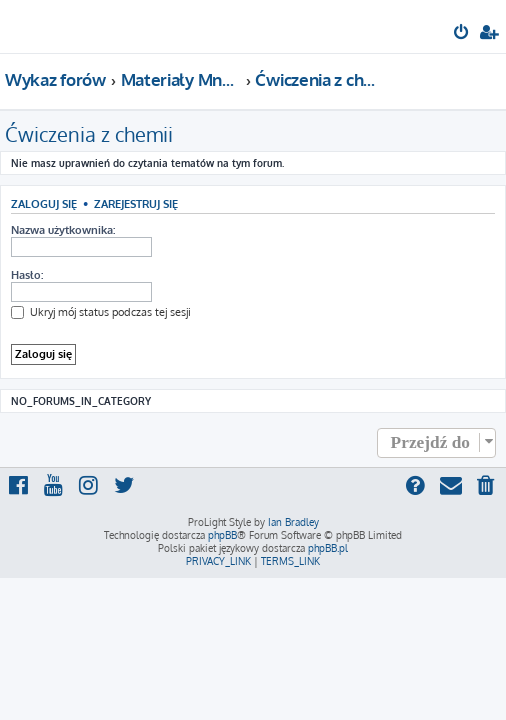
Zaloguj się (44, 203)
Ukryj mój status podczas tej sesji (101, 312)
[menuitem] (462, 34)
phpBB (222, 535)
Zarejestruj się (136, 203)
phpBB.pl (328, 548)
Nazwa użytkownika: (63, 230)
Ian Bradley (293, 522)
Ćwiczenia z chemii (89, 134)
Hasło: (27, 275)
